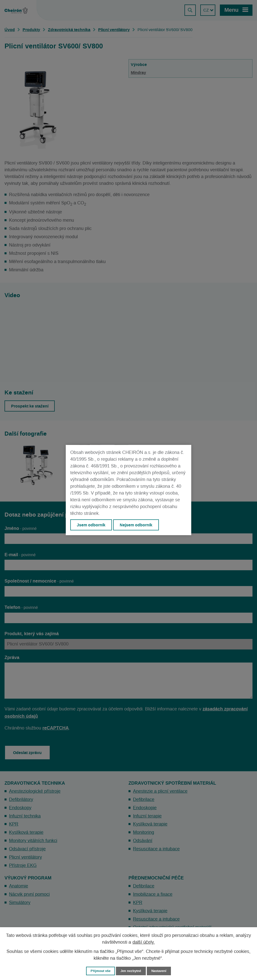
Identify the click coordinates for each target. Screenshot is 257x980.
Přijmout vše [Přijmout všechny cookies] (101, 971)
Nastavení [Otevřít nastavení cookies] (159, 971)
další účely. (144, 942)
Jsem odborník (91, 525)
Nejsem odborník (136, 525)
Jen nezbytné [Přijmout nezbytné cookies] (131, 971)
